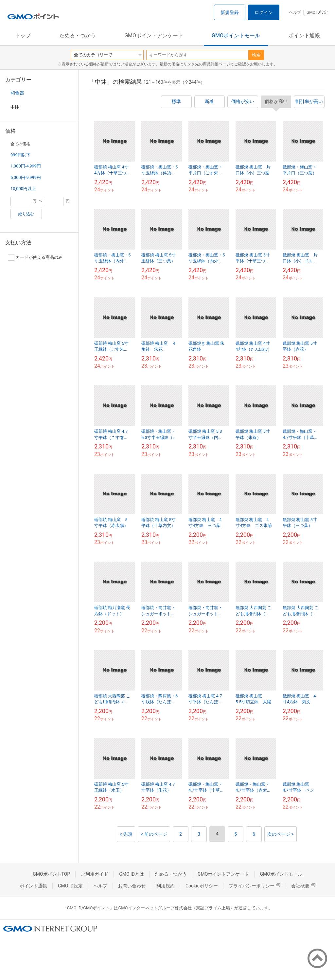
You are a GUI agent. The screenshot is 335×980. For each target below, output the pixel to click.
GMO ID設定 (317, 12)
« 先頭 (126, 834)
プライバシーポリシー (255, 886)
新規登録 (230, 12)
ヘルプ (295, 12)
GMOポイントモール (236, 35)
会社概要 (303, 886)
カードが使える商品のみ (35, 257)
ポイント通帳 (304, 35)
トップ (23, 35)
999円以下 (20, 155)
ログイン (264, 12)
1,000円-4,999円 (26, 166)
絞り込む (26, 214)
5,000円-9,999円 (26, 177)
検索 (256, 55)
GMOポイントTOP (51, 874)
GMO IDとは (132, 874)
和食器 (17, 93)
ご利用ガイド (95, 874)
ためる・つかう (78, 35)
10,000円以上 (23, 189)
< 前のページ (154, 834)
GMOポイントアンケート (154, 35)
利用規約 (166, 886)
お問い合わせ (132, 886)
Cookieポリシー (202, 886)
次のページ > (281, 834)
